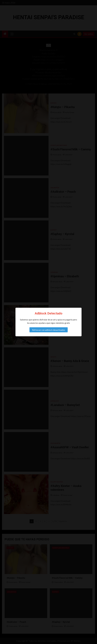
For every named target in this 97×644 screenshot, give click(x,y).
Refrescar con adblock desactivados (49, 330)
